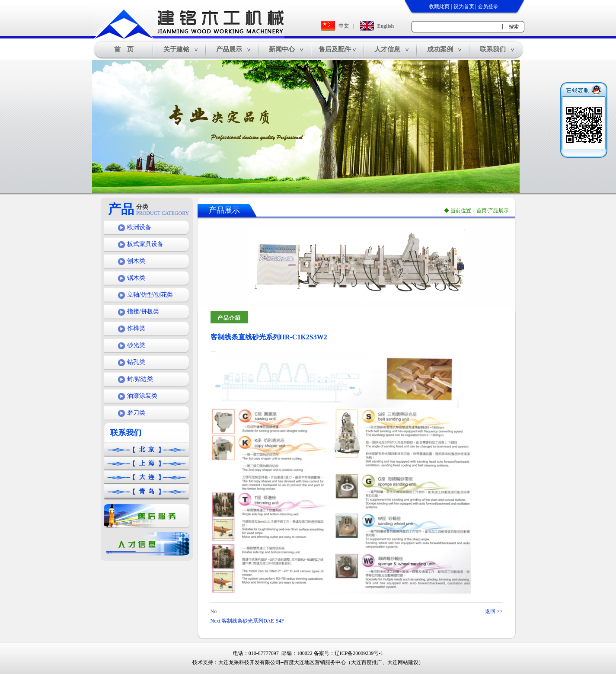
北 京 (147, 449)
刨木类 (136, 261)
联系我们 (493, 49)
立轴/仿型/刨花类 (150, 295)
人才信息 (387, 49)
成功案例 (440, 49)
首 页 (124, 49)
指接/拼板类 (143, 311)
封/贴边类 (140, 379)
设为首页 (464, 6)
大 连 (147, 477)
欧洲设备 (139, 227)
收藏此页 (439, 6)
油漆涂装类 (142, 396)
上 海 (147, 463)
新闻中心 (282, 49)
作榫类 (136, 328)
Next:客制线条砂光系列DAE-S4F (247, 621)
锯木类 (136, 278)
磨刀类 (136, 413)
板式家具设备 (145, 244)
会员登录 (488, 6)
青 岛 (147, 491)
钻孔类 (136, 362)
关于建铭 (176, 49)
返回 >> (494, 611)
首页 (482, 211)
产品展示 (229, 49)
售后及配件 (335, 49)
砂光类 (136, 345)
